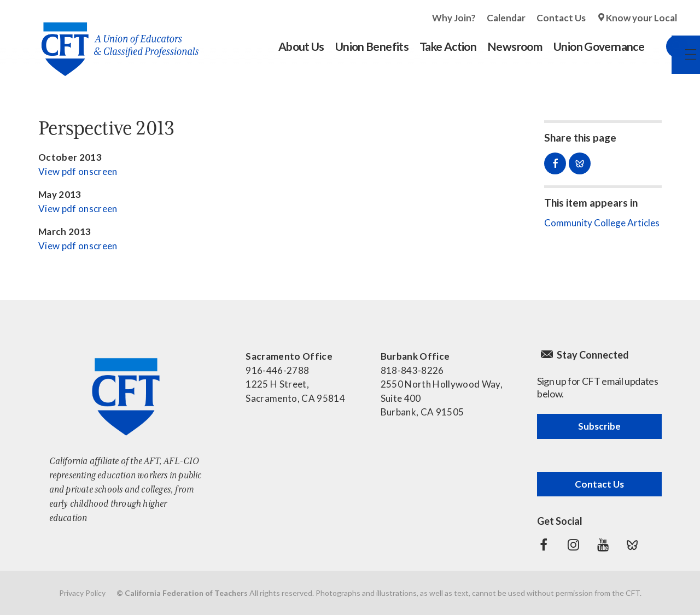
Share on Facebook (555, 163)
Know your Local (641, 18)
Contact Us (561, 18)
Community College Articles (602, 223)
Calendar (506, 18)
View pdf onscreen (78, 171)
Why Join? (454, 18)
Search (666, 46)
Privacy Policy (82, 593)
